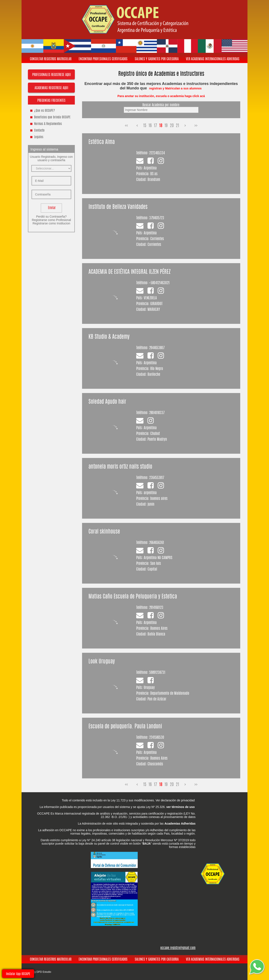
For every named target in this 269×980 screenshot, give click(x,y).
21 (177, 126)
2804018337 (157, 413)
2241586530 (157, 738)
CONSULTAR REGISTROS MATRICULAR (51, 59)
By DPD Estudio (42, 972)
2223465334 (157, 153)
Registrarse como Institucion (51, 223)
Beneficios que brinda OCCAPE (52, 117)
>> (196, 126)
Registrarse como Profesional (51, 220)
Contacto (39, 131)
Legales (39, 137)
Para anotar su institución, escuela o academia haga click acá (161, 96)
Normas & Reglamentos (48, 124)
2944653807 (157, 348)
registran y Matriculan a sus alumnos (176, 88)
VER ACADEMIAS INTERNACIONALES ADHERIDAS (213, 59)
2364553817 (157, 478)
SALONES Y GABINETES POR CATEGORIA (157, 59)
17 (155, 126)
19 (166, 126)
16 (150, 126)
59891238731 (157, 673)
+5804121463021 (159, 283)
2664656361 (157, 543)
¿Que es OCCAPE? (44, 111)
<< (126, 126)
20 (172, 126)
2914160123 (156, 608)
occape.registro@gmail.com (178, 948)
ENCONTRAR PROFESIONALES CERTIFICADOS (103, 59)
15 (145, 126)
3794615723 (157, 218)
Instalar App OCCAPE (18, 974)
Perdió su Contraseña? (51, 217)
